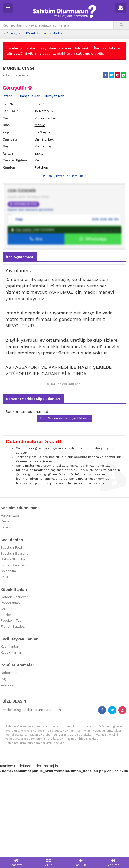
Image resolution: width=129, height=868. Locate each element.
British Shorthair (14, 654)
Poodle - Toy (11, 715)
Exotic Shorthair (14, 660)
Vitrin (48, 863)
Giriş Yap (113, 863)
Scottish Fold (11, 642)
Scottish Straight (14, 648)
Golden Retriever (14, 692)
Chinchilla (8, 665)
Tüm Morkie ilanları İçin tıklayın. (64, 513)
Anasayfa (13, 33)
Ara (36, 334)
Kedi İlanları (10, 741)
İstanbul (9, 191)
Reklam (7, 616)
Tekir (4, 671)
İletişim (7, 622)
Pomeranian (10, 698)
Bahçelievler (30, 191)
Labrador (8, 779)
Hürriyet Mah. (54, 191)
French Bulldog (13, 721)
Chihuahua (9, 703)
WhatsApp (93, 334)
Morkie (58, 33)
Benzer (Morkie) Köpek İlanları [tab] (33, 493)
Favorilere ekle (16, 75)
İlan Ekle (81, 863)
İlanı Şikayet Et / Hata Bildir (64, 271)
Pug (4, 773)
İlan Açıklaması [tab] (20, 351)
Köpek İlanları (37, 33)
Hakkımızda (10, 610)
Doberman (9, 767)
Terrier (6, 709)
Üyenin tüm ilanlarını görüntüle (30, 304)
